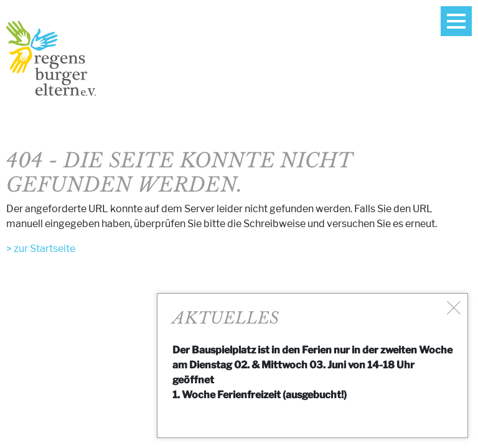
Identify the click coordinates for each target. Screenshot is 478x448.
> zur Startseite (41, 249)
